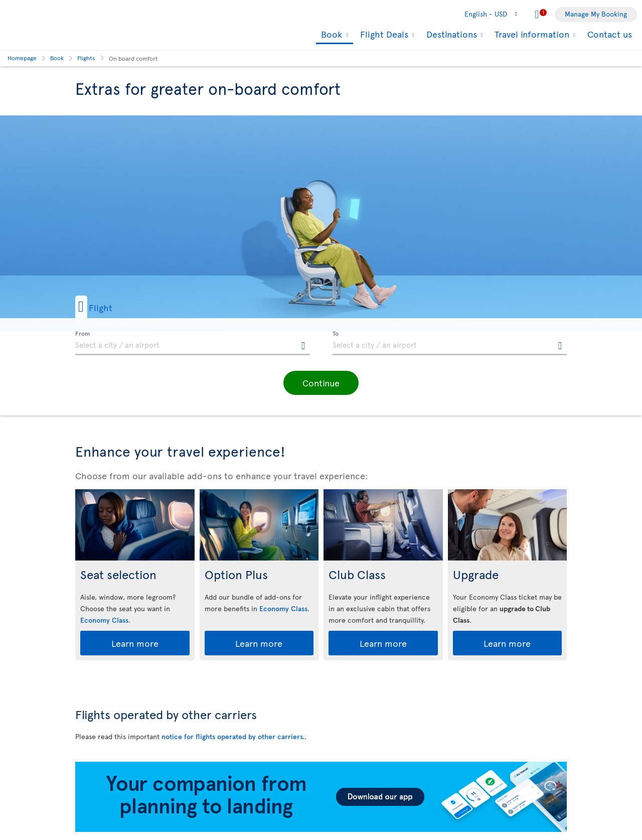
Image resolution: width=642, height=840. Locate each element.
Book (330, 35)
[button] (110, 307)
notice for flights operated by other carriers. (233, 736)
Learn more (135, 643)
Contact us (610, 34)
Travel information (531, 34)
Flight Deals (383, 34)
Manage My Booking (596, 14)
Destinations (450, 34)
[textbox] (193, 343)
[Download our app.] (321, 829)
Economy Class (104, 620)
